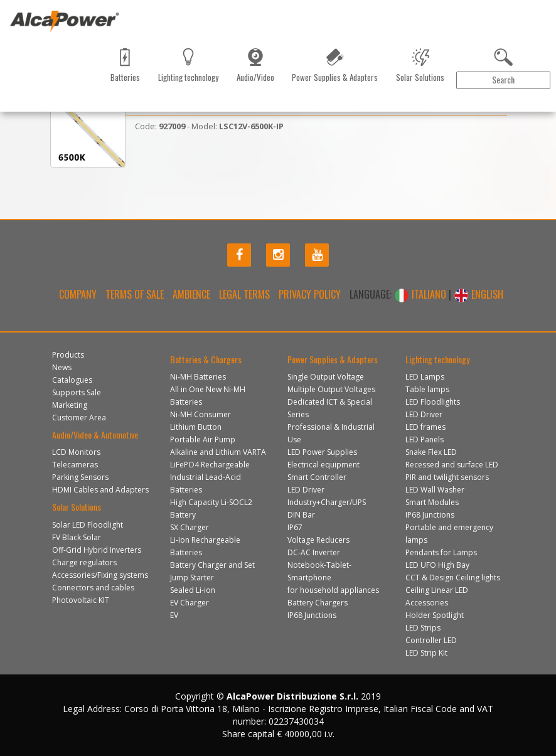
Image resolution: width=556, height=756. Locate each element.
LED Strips (423, 628)
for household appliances (333, 590)
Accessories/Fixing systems (100, 575)
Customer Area (509, 97)
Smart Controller (317, 477)
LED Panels (425, 439)
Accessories (427, 603)
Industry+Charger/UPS (327, 502)
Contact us (207, 97)
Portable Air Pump (203, 439)
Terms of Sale (135, 294)
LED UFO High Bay (437, 565)
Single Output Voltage (326, 377)
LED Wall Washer (435, 490)
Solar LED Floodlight (88, 525)
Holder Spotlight (435, 615)
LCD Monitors (76, 452)
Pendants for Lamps (441, 552)
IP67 (295, 527)
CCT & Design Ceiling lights (453, 578)
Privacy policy (310, 294)
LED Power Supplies (322, 452)
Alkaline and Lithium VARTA (218, 452)
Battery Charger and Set (212, 565)
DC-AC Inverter (314, 552)
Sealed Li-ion (193, 590)
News (66, 97)
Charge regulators (84, 562)
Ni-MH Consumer (200, 414)
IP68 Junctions (312, 615)
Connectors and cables (93, 588)
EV (174, 615)
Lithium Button (196, 427)
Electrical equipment (323, 465)
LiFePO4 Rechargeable (210, 465)
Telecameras (75, 465)
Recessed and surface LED (452, 465)
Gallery (253, 97)
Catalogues (107, 97)
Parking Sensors (80, 477)
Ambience (191, 294)
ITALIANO (421, 294)
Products (27, 97)
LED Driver (306, 490)
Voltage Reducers (318, 540)
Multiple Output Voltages (331, 389)
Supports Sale (77, 392)
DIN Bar (301, 515)
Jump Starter (192, 578)
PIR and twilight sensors (447, 477)
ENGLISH (478, 294)
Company (78, 294)
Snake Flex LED (431, 452)
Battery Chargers (318, 603)
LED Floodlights (433, 402)
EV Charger (190, 603)
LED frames (425, 427)
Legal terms (244, 294)
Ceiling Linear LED (437, 590)
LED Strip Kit (426, 653)
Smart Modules (432, 502)
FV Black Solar (77, 537)
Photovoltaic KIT (81, 600)
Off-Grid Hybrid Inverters (97, 550)
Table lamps (427, 389)
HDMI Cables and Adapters (100, 490)
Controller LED (431, 640)
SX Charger (190, 527)
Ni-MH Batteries (198, 377)
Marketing (157, 97)
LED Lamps (425, 377)
